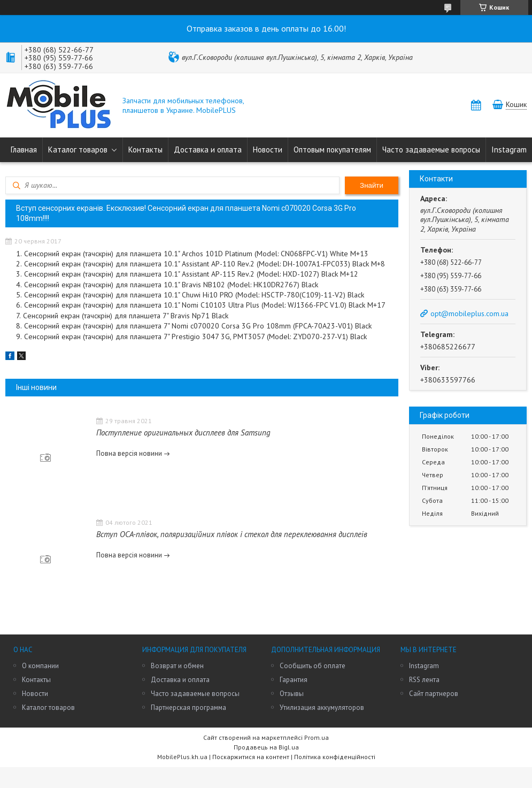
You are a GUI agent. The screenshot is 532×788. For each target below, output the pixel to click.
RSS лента (424, 680)
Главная (24, 150)
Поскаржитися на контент (251, 757)
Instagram (509, 150)
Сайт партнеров (434, 694)
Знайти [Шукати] (372, 185)
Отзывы (292, 694)
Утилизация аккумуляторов (322, 707)
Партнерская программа (188, 707)
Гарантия (294, 680)
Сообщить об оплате (313, 666)
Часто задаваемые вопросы (431, 150)
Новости (268, 150)
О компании (40, 666)
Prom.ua (317, 737)
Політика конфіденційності (335, 757)
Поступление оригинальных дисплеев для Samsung (183, 433)
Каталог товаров (78, 150)
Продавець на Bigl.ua (266, 747)
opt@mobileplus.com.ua (469, 313)
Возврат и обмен (177, 666)
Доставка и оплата (208, 150)
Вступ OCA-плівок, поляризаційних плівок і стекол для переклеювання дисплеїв (232, 534)
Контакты (145, 150)
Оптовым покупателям (332, 150)
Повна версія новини (129, 453)
